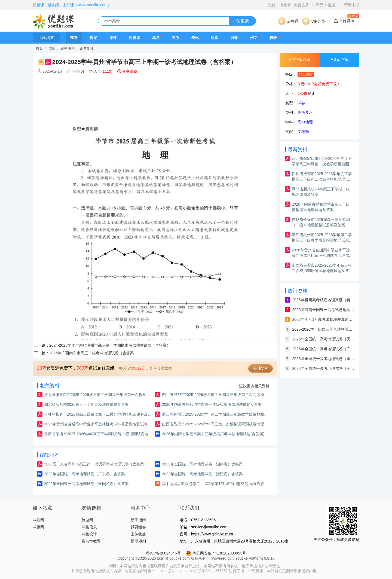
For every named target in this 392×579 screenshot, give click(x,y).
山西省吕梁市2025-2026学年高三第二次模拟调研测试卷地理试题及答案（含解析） (217, 424)
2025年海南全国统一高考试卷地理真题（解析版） (324, 310)
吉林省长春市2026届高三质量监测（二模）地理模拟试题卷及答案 (99, 414)
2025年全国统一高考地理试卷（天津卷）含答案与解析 (324, 339)
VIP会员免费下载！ (324, 84)
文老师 (303, 132)
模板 (273, 38)
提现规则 (138, 541)
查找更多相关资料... (256, 386)
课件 (113, 38)
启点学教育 (91, 541)
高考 (156, 38)
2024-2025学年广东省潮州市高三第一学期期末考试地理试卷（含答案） (110, 345)
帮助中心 (352, 5)
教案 (93, 38)
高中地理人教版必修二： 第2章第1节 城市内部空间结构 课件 (213, 484)
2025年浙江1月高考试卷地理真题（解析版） (324, 319)
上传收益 (138, 534)
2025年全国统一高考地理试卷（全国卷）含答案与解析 (324, 368)
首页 (39, 48)
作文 (254, 38)
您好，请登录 (280, 5)
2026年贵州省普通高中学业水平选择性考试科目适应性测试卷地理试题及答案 (99, 424)
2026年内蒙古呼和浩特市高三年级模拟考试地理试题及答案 (212, 404)
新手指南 (138, 520)
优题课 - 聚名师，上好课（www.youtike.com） (72, 5)
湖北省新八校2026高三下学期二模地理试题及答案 (86, 404)
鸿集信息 (89, 527)
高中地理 (68, 48)
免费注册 (301, 5)
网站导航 (47, 38)
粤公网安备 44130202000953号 (216, 553)
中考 (175, 38)
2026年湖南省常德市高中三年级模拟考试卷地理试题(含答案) (213, 434)
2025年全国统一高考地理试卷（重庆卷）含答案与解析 (324, 359)
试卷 (74, 38)
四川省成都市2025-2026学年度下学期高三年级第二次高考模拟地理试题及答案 (217, 395)
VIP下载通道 (300, 60)
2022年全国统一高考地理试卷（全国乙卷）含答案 (86, 484)
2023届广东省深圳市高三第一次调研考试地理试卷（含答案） (96, 464)
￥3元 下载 (339, 60)
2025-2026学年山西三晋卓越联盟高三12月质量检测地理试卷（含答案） (324, 329)
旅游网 (87, 520)
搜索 (242, 21)
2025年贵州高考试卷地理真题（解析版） (324, 300)
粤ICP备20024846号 (163, 553)
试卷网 (38, 520)
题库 (215, 38)
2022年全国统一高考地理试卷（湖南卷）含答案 (202, 464)
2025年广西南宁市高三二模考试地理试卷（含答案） (94, 353)
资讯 (195, 38)
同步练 (134, 38)
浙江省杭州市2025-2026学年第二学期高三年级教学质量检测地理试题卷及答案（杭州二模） (217, 414)
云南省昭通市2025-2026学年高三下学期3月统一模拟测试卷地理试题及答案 (99, 434)
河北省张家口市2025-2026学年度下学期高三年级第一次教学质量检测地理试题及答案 (99, 395)
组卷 (234, 38)
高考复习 (87, 48)
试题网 (38, 527)
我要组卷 (138, 527)
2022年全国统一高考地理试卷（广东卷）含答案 (85, 474)
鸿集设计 (89, 534)
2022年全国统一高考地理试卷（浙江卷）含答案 (202, 474)
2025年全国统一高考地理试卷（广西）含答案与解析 (324, 349)
